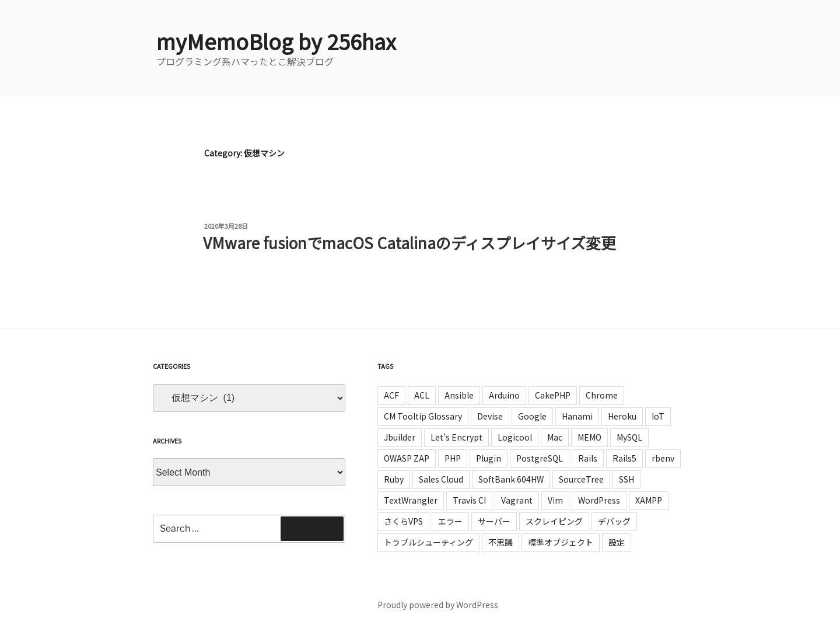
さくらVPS (403, 521)
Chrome (602, 395)
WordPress (599, 500)
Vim (555, 500)
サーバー (494, 521)
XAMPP (649, 500)
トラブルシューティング (428, 542)
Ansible (459, 395)
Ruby (394, 479)
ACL (422, 395)
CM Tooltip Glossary (423, 416)
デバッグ (614, 521)
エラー (450, 521)
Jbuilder (400, 437)
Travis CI (469, 500)
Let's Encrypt (456, 437)
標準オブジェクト (561, 542)
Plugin (489, 458)
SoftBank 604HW (511, 479)
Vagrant (517, 500)
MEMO (589, 437)
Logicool (515, 437)
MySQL (629, 437)
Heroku (622, 416)
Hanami (577, 416)
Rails (588, 458)
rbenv (663, 458)
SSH (626, 479)
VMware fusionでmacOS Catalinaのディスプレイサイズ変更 (409, 242)
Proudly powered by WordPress (438, 605)
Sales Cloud (441, 479)
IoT (658, 416)
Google (532, 416)
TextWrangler (411, 500)
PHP (453, 458)
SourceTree (581, 479)
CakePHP (553, 395)
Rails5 (624, 458)
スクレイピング (554, 521)
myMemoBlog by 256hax (276, 41)
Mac (555, 437)
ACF (391, 395)
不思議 (501, 542)
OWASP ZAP (407, 458)
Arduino (504, 395)
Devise (490, 416)
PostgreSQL (540, 458)
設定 (617, 542)
